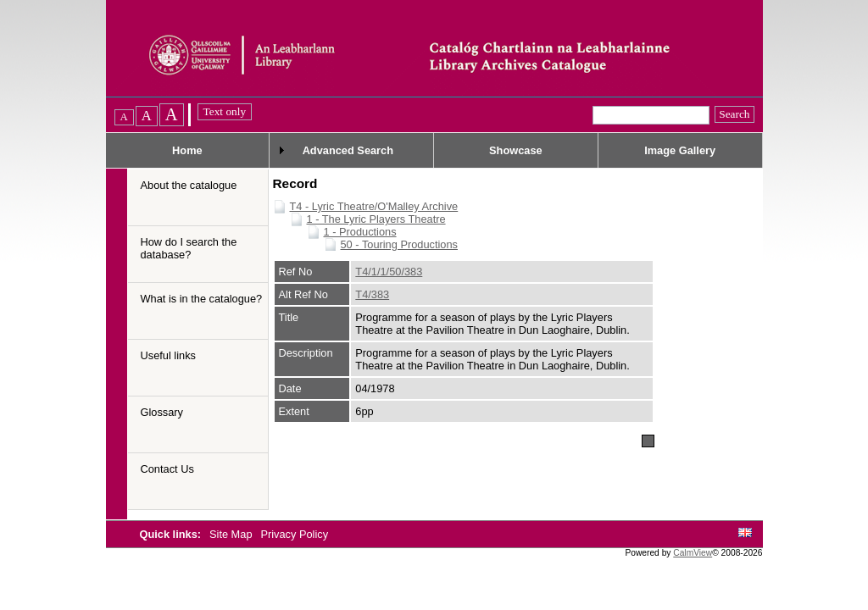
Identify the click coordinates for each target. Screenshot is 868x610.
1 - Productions (360, 232)
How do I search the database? (189, 248)
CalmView (693, 553)
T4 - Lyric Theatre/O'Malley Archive (374, 206)
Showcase (516, 150)
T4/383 (372, 294)
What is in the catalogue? (202, 299)
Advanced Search (348, 150)
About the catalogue (189, 185)
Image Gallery (680, 150)
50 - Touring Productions (399, 244)
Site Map (232, 534)
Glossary (162, 412)
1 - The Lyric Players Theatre (376, 219)
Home (187, 150)
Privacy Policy (294, 534)
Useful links (168, 355)
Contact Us (167, 469)
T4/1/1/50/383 (389, 272)
